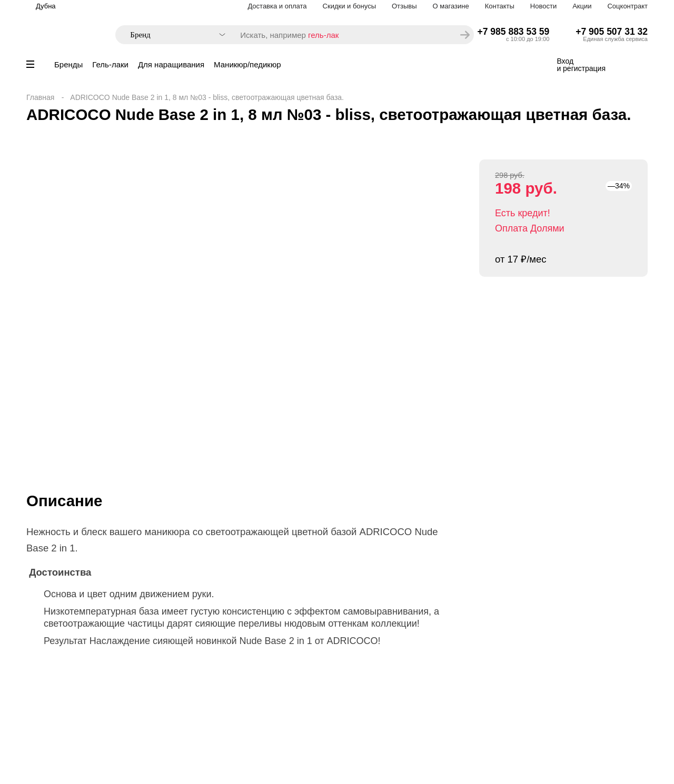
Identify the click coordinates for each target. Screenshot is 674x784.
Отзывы (404, 6)
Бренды (68, 64)
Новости (543, 6)
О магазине (451, 6)
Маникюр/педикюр (247, 64)
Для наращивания (171, 64)
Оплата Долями (530, 228)
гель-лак (323, 35)
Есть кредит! (523, 213)
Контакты (500, 6)
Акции (582, 6)
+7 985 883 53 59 (514, 32)
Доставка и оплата (277, 6)
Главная (40, 97)
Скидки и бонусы (349, 6)
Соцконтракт (627, 6)
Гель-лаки (110, 64)
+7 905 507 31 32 (612, 32)
